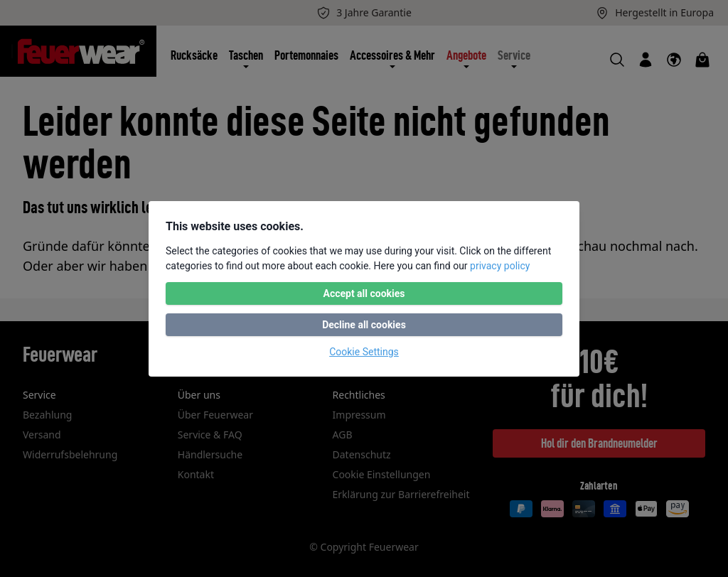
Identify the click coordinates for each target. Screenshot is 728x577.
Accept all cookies (364, 293)
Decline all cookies (364, 325)
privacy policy (500, 266)
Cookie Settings (364, 352)
